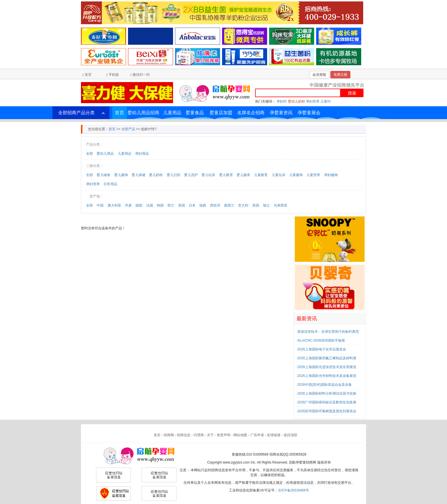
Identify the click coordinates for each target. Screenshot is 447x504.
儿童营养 (313, 175)
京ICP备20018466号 (293, 490)
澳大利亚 (114, 205)
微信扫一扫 (141, 75)
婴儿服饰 (121, 175)
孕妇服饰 (331, 175)
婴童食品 (195, 113)
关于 (210, 435)
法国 (150, 205)
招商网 (169, 435)
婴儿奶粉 (156, 175)
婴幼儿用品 (105, 154)
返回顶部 (290, 435)
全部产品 (128, 129)
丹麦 (128, 205)
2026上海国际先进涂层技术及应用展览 (327, 367)
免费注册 (340, 75)
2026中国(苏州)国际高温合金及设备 (325, 385)
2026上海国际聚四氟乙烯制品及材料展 (327, 358)
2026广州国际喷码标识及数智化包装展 (327, 402)
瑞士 (266, 205)
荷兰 (171, 205)
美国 (182, 205)
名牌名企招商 (251, 113)
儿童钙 (326, 101)
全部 (90, 154)
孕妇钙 (282, 101)
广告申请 (257, 435)
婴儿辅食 (103, 175)
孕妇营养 (313, 101)
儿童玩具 (279, 175)
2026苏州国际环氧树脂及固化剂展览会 (327, 411)
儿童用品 (172, 113)
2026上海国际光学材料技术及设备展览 (327, 376)
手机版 (114, 75)
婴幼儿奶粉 (296, 101)
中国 (100, 205)
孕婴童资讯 (281, 113)
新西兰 (229, 205)
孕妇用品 (142, 154)
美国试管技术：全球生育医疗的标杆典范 (328, 332)
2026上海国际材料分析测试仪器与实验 (327, 393)
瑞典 (203, 205)
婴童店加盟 (221, 113)
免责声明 (223, 435)
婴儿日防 (174, 175)
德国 (139, 205)
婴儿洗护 (191, 175)
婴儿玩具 (208, 175)
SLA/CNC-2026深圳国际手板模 (321, 340)
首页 (88, 75)
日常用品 (110, 184)
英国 (256, 205)
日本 (192, 205)
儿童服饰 (296, 175)
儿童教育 (261, 175)
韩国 (160, 205)
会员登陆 (319, 75)
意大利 (243, 205)
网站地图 (240, 435)
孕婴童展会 (309, 113)
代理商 (199, 435)
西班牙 (215, 205)
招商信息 (184, 435)
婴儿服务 (243, 175)
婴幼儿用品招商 (143, 113)
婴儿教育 (226, 175)
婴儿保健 (139, 175)
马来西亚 (281, 205)
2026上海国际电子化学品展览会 (322, 349)
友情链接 (274, 435)
